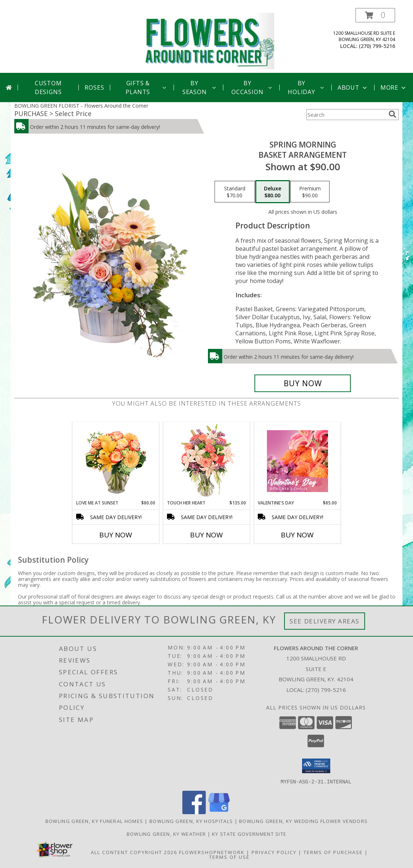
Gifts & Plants (146, 87)
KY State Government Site (249, 834)
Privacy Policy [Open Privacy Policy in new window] (274, 852)
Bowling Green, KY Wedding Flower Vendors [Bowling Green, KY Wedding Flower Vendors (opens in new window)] (303, 821)
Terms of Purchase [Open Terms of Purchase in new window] (333, 852)
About (353, 87)
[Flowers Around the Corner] (209, 40)
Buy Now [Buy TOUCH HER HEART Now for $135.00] (206, 535)
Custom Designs (48, 87)
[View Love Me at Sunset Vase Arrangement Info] (116, 461)
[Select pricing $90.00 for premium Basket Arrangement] (310, 192)
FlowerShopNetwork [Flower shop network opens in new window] (212, 852)
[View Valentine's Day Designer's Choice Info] (297, 461)
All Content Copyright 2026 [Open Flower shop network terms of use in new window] (134, 852)
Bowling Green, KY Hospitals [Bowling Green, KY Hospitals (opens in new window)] (191, 821)
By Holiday (307, 87)
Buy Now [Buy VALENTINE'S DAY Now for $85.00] (297, 535)
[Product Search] (346, 115)
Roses (94, 87)
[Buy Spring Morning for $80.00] (303, 383)
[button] (375, 15)
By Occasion (252, 87)
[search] (392, 114)
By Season (200, 87)
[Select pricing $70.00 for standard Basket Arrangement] (235, 192)
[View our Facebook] (194, 812)
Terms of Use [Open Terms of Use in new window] (229, 857)
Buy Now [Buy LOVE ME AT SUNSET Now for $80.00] (116, 535)
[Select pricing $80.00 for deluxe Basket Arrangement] (273, 192)
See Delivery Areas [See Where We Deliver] (325, 621)
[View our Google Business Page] (219, 812)
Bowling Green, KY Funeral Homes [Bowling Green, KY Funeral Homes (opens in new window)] (94, 821)
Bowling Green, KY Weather (166, 834)
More (394, 87)
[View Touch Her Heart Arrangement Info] (207, 461)
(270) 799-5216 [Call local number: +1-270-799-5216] (377, 46)
